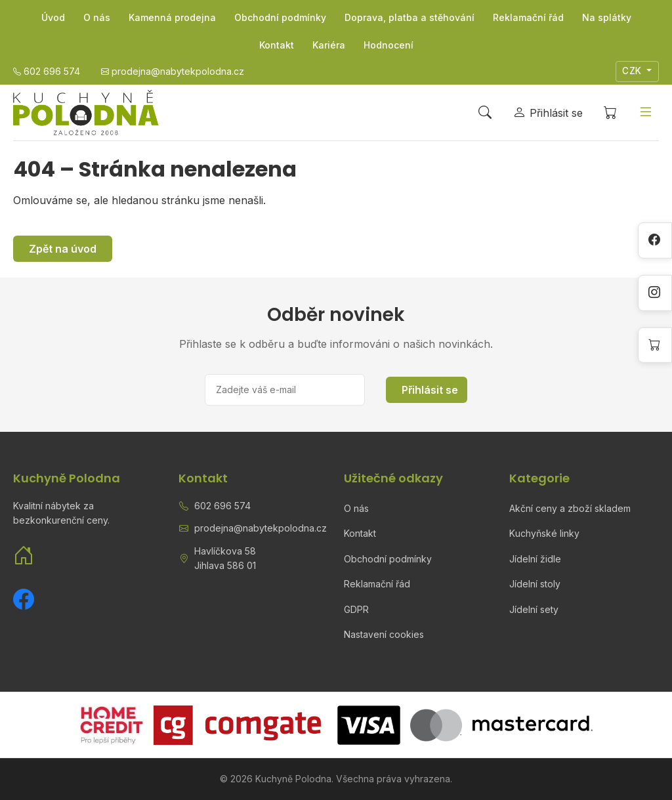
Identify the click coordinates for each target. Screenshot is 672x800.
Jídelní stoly (535, 584)
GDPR (356, 609)
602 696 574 (222, 506)
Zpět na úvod (63, 249)
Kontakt (277, 45)
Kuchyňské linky (544, 533)
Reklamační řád (528, 17)
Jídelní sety (534, 609)
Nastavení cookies (384, 634)
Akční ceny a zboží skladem (570, 508)
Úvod (53, 17)
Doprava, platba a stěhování (409, 17)
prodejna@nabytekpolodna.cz (261, 528)
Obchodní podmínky (280, 17)
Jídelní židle (535, 559)
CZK (633, 71)
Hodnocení (388, 45)
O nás (97, 17)
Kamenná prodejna (172, 17)
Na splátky (607, 17)
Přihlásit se (430, 390)
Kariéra (329, 45)
